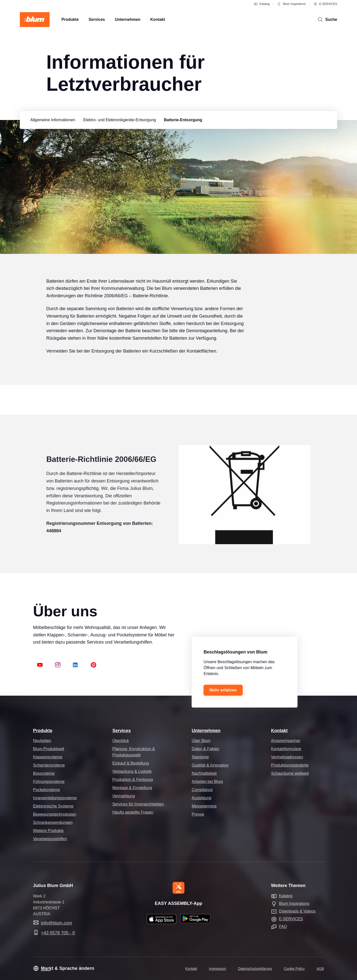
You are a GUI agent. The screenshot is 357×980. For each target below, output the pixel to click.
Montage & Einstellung (132, 788)
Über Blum (201, 741)
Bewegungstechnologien (55, 814)
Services (121, 731)
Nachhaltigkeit (204, 773)
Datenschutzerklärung (255, 969)
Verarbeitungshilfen (50, 839)
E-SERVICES (325, 4)
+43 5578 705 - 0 (58, 933)
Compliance (202, 790)
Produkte (43, 731)
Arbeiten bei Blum (207, 782)
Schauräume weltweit (290, 773)
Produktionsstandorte (290, 765)
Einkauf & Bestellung (131, 763)
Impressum (218, 969)
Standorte (200, 757)
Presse (198, 814)
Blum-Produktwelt (48, 749)
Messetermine (204, 806)
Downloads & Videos (297, 911)
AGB (320, 969)
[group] (51, 120)
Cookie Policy (294, 969)
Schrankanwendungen (53, 822)
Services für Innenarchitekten (138, 804)
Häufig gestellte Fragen (133, 812)
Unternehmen (206, 731)
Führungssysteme (49, 782)
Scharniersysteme (49, 765)
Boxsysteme (44, 773)
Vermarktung (124, 796)
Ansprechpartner (286, 741)
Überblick (121, 741)
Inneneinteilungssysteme (55, 798)
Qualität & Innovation (210, 765)
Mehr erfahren (223, 690)
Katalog (262, 4)
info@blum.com (56, 923)
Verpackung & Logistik (132, 771)
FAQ (283, 927)
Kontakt (279, 731)
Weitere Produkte (48, 831)
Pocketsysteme (46, 790)
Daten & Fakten (205, 749)
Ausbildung (201, 798)
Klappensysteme (48, 757)
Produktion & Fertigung (133, 780)
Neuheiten (42, 741)
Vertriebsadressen (287, 757)
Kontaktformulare (286, 749)
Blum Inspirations (291, 4)
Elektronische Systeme (53, 806)
